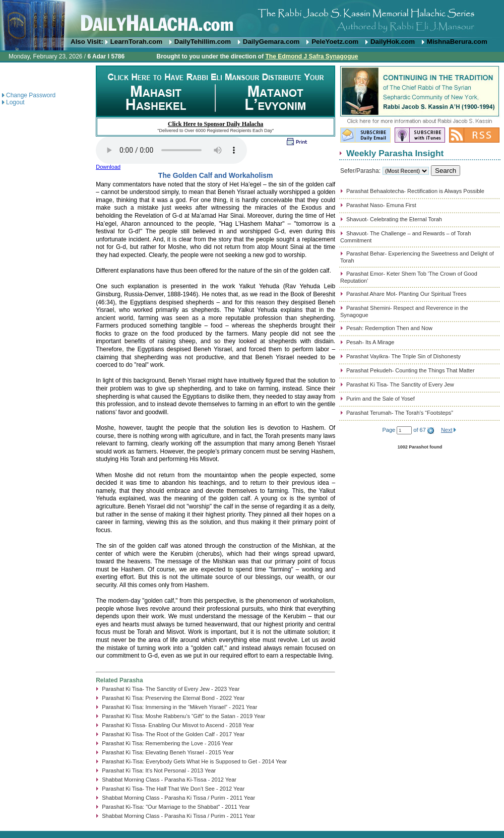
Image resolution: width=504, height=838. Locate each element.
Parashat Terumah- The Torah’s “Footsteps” (400, 413)
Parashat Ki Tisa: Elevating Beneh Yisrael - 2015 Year (168, 752)
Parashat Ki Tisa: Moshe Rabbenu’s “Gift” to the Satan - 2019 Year (183, 716)
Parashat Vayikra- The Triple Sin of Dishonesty (403, 356)
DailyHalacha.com (252, 19)
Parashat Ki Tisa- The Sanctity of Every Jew (400, 384)
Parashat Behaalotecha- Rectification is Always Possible (415, 191)
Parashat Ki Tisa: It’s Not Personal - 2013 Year (159, 770)
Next (447, 430)
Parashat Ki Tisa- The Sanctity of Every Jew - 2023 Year (171, 689)
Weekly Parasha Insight (395, 153)
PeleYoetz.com (335, 42)
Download (108, 167)
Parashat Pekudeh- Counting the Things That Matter (411, 370)
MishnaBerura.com (457, 42)
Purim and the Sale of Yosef (381, 399)
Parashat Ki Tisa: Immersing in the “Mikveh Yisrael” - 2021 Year (179, 707)
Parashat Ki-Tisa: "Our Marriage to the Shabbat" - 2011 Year (176, 807)
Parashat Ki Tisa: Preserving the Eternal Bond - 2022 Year (173, 698)
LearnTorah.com (136, 42)
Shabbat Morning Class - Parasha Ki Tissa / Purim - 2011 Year (178, 798)
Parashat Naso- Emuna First (381, 205)
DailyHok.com (393, 42)
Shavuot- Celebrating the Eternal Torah (394, 219)
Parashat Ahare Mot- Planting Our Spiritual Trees (406, 294)
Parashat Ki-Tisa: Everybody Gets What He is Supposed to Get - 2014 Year (194, 761)
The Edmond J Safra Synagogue (311, 56)
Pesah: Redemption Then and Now (389, 328)
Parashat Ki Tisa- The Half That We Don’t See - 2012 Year (173, 789)
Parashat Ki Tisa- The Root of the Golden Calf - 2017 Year (173, 734)
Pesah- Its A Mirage (370, 342)
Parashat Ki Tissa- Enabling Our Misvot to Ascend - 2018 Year (178, 725)
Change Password (31, 95)
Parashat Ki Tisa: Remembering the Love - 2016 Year (167, 743)
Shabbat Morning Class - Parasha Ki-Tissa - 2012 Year (169, 780)
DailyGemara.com (271, 42)
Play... (171, 150)
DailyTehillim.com (203, 42)
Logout (15, 102)
